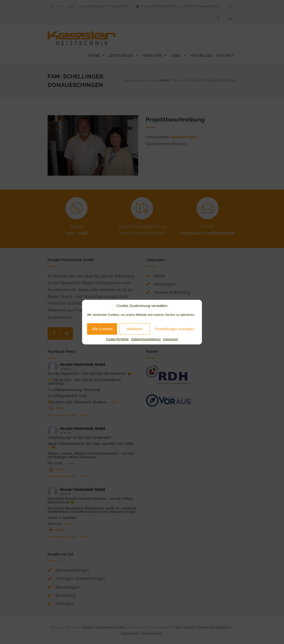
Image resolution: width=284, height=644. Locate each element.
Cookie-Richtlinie (117, 339)
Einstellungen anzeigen (175, 329)
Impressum (171, 339)
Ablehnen (135, 329)
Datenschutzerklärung (146, 339)
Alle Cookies (102, 329)
